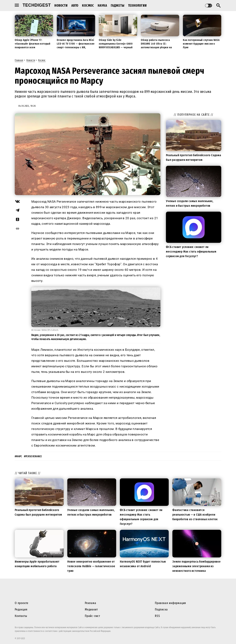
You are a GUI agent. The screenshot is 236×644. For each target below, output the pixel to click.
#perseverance (33, 456)
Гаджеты (118, 5)
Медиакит (91, 609)
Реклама (91, 603)
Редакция (21, 609)
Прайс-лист (92, 616)
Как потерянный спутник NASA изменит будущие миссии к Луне (201, 44)
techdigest (37, 5)
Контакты (21, 616)
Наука (102, 5)
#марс (18, 456)
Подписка (161, 609)
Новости (61, 5)
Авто (75, 5)
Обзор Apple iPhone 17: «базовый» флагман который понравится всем (33, 44)
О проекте (22, 603)
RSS (157, 616)
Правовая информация (170, 603)
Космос (88, 5)
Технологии (137, 5)
